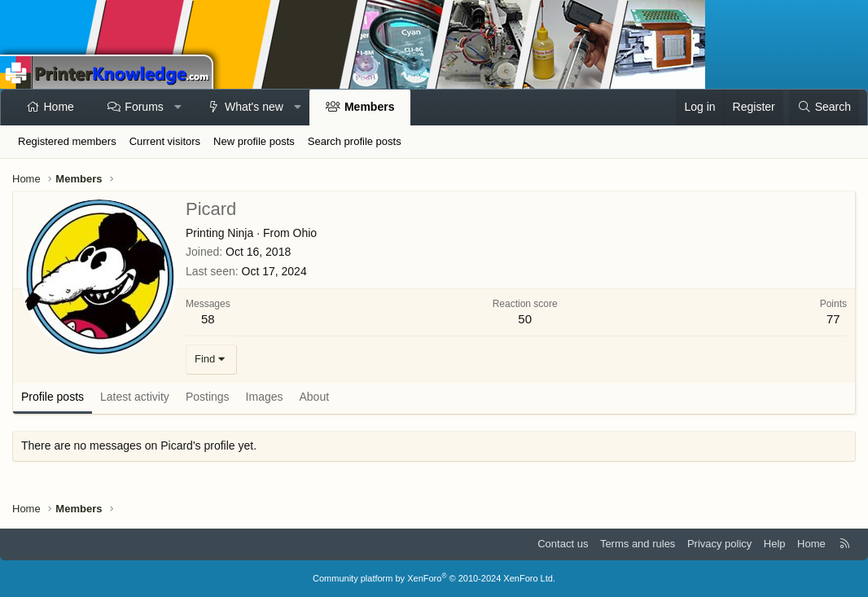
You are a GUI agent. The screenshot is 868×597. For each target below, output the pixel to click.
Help (775, 544)
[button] (178, 108)
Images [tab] (265, 397)
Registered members (67, 141)
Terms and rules (638, 544)
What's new (254, 107)
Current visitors (165, 141)
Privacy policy (719, 544)
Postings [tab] (208, 397)
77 (833, 319)
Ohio (305, 233)
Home (59, 107)
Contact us (563, 544)
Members (369, 107)
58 (208, 319)
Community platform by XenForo (434, 578)
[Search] (824, 108)
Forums (144, 107)
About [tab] (315, 397)
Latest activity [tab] (135, 397)
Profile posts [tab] (53, 397)
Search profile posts (355, 141)
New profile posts (254, 141)
